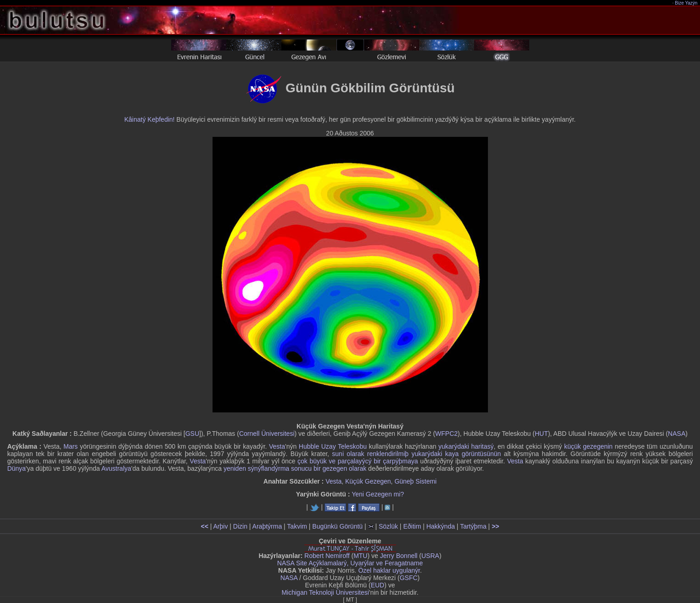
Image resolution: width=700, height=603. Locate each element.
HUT (541, 434)
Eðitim (412, 526)
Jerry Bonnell (399, 556)
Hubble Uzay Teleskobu (333, 446)
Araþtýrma (267, 526)
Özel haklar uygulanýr (389, 570)
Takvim (297, 526)
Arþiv (221, 526)
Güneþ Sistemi (415, 481)
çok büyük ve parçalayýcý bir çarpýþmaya (358, 461)
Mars (70, 446)
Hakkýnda (441, 526)
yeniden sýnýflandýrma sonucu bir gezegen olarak (295, 468)
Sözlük (388, 526)
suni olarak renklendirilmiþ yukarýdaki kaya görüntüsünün (416, 454)
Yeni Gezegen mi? (378, 494)
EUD (378, 585)
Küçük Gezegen (368, 481)
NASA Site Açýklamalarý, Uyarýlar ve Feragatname (350, 563)
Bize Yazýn (686, 3)
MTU (360, 556)
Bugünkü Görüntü (337, 526)
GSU (192, 434)
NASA (677, 434)
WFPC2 (446, 434)
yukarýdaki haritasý (466, 446)
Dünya (17, 468)
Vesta (277, 446)
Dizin (240, 526)
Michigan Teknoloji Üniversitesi (325, 592)
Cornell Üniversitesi (267, 434)
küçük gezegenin (588, 446)
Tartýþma (473, 526)
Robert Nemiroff (327, 556)
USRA (430, 556)
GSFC (409, 578)
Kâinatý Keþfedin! (150, 119)
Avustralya (116, 468)
